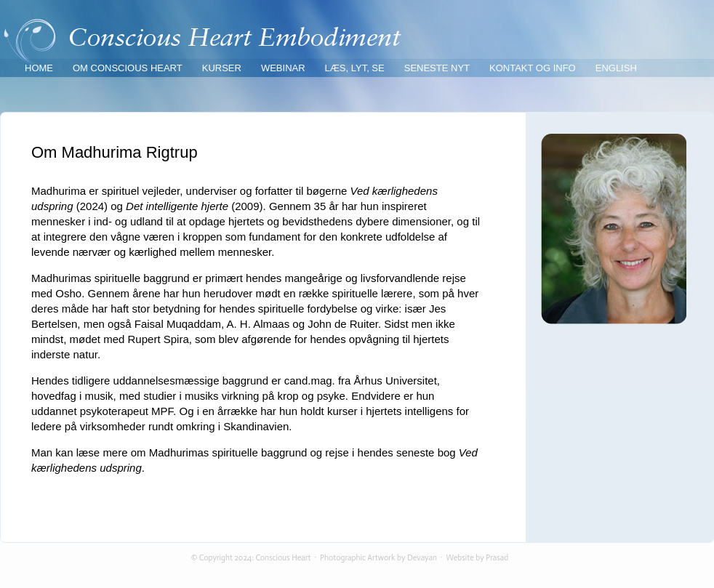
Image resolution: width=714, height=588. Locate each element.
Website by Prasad (478, 558)
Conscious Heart (283, 558)
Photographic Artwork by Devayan (378, 558)
